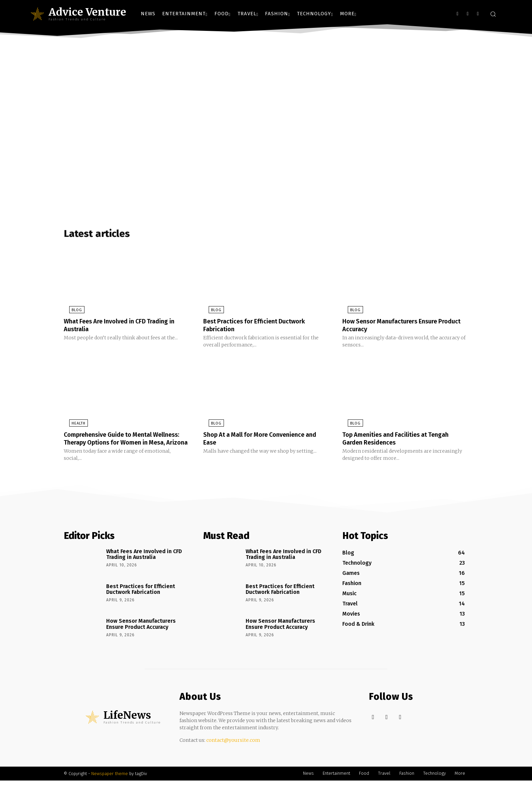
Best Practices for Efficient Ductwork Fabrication (260, 327)
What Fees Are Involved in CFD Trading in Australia (126, 327)
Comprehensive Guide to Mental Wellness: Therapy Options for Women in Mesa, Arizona (123, 444)
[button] (493, 14)
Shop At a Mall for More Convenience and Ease (261, 440)
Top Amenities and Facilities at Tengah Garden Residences (402, 440)
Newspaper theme (110, 782)
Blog (71, 312)
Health (73, 425)
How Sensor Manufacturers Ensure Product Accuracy (396, 327)
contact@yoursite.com (233, 749)
